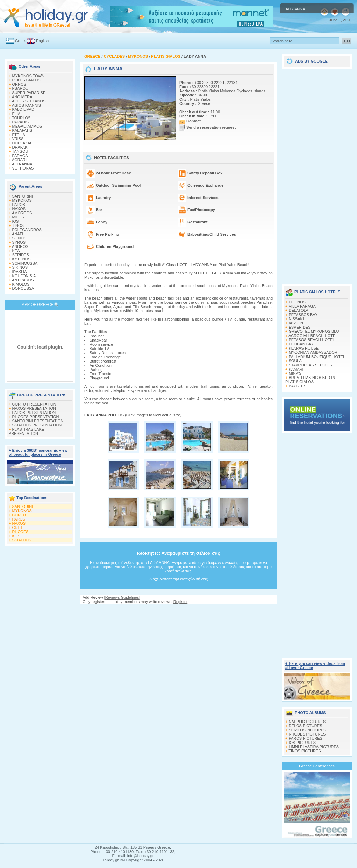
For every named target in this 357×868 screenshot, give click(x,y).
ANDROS (20, 246)
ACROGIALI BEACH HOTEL (313, 336)
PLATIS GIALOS (26, 80)
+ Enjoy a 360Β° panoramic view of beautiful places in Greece (38, 452)
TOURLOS (21, 118)
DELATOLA (299, 310)
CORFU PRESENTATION (34, 404)
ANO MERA (22, 97)
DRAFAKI (20, 147)
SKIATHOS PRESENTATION (37, 425)
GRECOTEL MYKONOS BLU (314, 331)
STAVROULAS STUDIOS (310, 365)
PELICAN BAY (301, 344)
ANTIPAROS (23, 280)
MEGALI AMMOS (27, 126)
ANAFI (17, 234)
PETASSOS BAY (303, 315)
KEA (16, 251)
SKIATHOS (22, 540)
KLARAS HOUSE (304, 348)
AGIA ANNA (22, 164)
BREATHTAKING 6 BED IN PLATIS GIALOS (310, 380)
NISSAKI (296, 319)
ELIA (16, 114)
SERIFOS (21, 255)
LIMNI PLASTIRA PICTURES (314, 747)
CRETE (19, 528)
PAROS (19, 205)
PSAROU (20, 88)
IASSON (296, 323)
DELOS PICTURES (306, 726)
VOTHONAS (23, 168)
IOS (16, 221)
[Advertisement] (179, 611)
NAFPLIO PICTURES (307, 722)
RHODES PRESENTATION (36, 417)
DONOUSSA (23, 288)
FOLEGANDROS (27, 230)
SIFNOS (19, 238)
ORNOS (19, 84)
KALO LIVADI (24, 109)
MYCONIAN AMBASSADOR (313, 352)
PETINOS (297, 302)
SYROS (19, 242)
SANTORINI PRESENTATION (38, 421)
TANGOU (20, 151)
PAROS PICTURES (306, 738)
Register (180, 602)
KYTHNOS (22, 259)
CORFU (19, 515)
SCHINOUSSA (25, 263)
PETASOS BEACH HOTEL (312, 340)
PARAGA (20, 156)
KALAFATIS (22, 130)
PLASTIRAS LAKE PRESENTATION (26, 431)
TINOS (18, 225)
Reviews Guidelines (122, 597)
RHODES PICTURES (307, 734)
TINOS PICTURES (305, 751)
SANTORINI (23, 196)
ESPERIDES (300, 327)
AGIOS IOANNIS (26, 105)
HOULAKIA (22, 143)
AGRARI (19, 160)
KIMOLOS (21, 284)
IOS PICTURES (302, 743)
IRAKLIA (20, 272)
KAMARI (296, 369)
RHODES (20, 532)
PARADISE (22, 122)
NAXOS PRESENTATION (34, 408)
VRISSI (19, 139)
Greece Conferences (317, 766)
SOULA (295, 361)
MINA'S (295, 373)
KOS (16, 536)
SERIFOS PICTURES (308, 730)
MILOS (18, 217)
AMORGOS (22, 213)
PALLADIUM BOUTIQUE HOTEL (317, 357)
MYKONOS (22, 200)
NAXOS (19, 209)
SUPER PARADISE (29, 93)
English (42, 41)
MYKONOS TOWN (28, 76)
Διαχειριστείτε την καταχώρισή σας (178, 579)
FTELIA (19, 135)
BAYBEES (298, 386)
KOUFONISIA (24, 276)
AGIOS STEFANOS (29, 101)
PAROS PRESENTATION (34, 413)
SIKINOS (20, 267)
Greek (20, 41)
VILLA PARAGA (302, 306)
